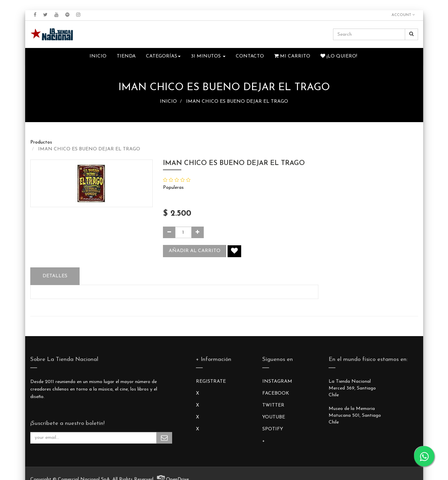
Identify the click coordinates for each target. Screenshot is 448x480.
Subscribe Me (164, 438)
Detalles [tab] (55, 276)
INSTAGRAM (277, 382)
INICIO (168, 102)
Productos (41, 142)
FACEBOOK (276, 393)
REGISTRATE (211, 382)
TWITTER (273, 405)
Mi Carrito (292, 56)
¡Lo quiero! (339, 56)
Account (403, 15)
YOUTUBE (274, 417)
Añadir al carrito (195, 251)
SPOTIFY (273, 429)
